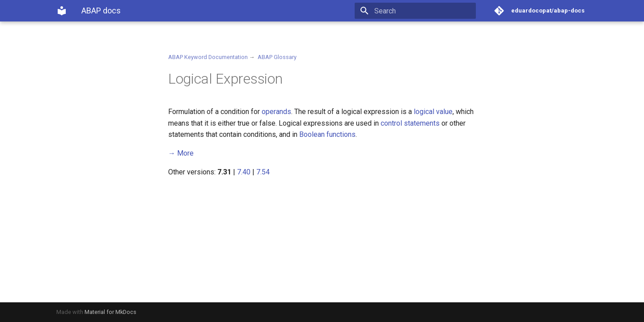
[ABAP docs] (62, 11)
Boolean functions (327, 134)
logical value (433, 112)
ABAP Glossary (277, 57)
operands (276, 112)
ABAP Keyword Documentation (208, 57)
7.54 (263, 172)
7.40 (244, 172)
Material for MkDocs (110, 312)
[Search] (424, 11)
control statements (410, 123)
